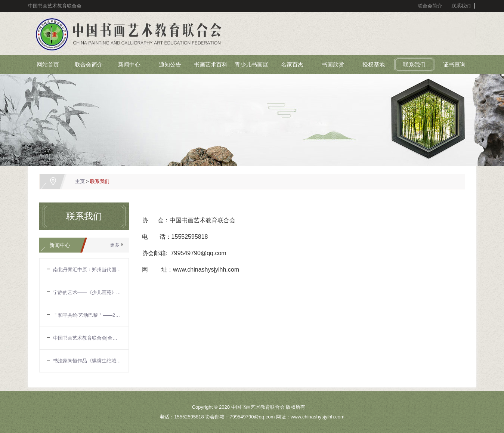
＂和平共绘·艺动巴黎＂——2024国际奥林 (87, 315)
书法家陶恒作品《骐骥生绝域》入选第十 (87, 361)
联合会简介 (430, 6)
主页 (80, 181)
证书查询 (454, 64)
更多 (115, 245)
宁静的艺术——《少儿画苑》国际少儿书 (87, 292)
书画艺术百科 (211, 64)
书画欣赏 (333, 64)
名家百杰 (292, 64)
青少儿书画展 (251, 64)
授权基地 (374, 64)
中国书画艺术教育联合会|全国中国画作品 (87, 338)
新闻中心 (129, 64)
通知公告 (170, 64)
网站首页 (48, 64)
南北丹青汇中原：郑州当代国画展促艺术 (87, 270)
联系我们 (461, 6)
